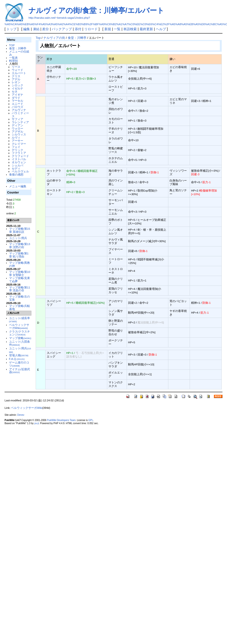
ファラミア (19, 153)
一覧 (117, 29)
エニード (17, 104)
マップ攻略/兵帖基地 (20, 307)
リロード (91, 29)
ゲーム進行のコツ (19, 364)
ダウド (16, 98)
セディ (16, 168)
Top (38, 38)
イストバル (19, 159)
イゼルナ (17, 88)
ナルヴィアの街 (54, 38)
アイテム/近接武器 (20, 371)
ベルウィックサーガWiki (19, 326)
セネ (15, 91)
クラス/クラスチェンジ (20, 333)
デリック (17, 150)
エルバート (19, 73)
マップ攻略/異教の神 (20, 264)
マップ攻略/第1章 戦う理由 (19, 255)
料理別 (13, 61)
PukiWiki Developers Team (61, 420)
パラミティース (20, 115)
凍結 (36, 29)
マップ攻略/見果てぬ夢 (20, 280)
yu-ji (36, 423)
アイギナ (17, 95)
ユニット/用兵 (18, 238)
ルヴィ (16, 138)
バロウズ (17, 107)
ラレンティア (20, 122)
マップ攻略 (20, 338)
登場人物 (19, 355)
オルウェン (19, 162)
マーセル (17, 101)
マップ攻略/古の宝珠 (20, 298)
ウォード (17, 70)
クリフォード (20, 156)
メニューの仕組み (19, 53)
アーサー (17, 141)
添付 (78, 29)
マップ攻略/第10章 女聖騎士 (20, 273)
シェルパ (17, 165)
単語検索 (130, 29)
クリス (16, 76)
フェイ (16, 147)
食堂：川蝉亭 (18, 48)
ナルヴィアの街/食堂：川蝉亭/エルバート (96, 10)
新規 (108, 29)
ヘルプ (161, 29)
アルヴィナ (19, 110)
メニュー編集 (18, 186)
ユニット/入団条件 (20, 343)
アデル (16, 79)
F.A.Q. (17, 359)
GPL (91, 420)
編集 (27, 29)
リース (16, 67)
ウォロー (17, 128)
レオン (16, 82)
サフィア (17, 119)
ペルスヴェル (20, 171)
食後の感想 (16, 174)
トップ (11, 29)
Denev (21, 415)
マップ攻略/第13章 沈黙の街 (20, 246)
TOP (12, 45)
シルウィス (19, 134)
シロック (17, 85)
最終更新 (146, 29)
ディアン (17, 125)
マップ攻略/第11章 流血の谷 (20, 289)
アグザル (17, 132)
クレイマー (19, 144)
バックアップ (62, 29)
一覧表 (13, 58)
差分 (45, 29)
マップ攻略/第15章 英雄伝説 (20, 230)
